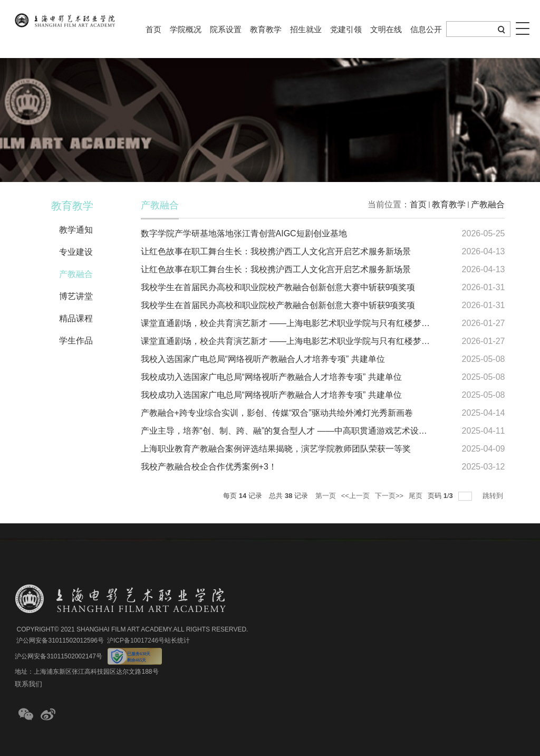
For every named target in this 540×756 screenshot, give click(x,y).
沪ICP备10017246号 (136, 640)
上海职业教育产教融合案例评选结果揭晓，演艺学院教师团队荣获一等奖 (276, 449)
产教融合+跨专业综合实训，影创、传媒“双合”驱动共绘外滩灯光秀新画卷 (277, 413)
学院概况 (186, 29)
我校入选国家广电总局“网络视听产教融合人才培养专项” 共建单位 (263, 359)
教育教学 (266, 29)
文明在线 (386, 29)
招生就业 (306, 29)
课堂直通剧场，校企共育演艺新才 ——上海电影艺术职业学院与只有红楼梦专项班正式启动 (311, 323)
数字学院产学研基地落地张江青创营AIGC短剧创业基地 (244, 233)
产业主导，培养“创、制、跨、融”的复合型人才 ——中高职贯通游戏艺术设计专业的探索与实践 (318, 431)
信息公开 (426, 29)
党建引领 (346, 29)
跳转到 (494, 496)
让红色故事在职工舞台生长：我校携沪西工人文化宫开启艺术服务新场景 (276, 251)
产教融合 (488, 204)
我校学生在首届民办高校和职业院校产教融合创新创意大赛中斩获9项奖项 (278, 287)
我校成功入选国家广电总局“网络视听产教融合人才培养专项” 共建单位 (271, 377)
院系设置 (226, 29)
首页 (153, 29)
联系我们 (28, 684)
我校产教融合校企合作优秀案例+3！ (209, 467)
